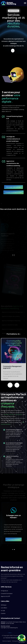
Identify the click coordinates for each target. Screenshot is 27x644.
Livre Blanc (4, 608)
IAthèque (4, 605)
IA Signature (4, 591)
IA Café (3, 611)
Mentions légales (7, 641)
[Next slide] (17, 385)
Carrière (3, 613)
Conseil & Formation (7, 594)
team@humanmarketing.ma (9, 628)
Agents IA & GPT (5, 596)
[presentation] (13, 255)
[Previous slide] (10, 385)
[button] (25, 3)
